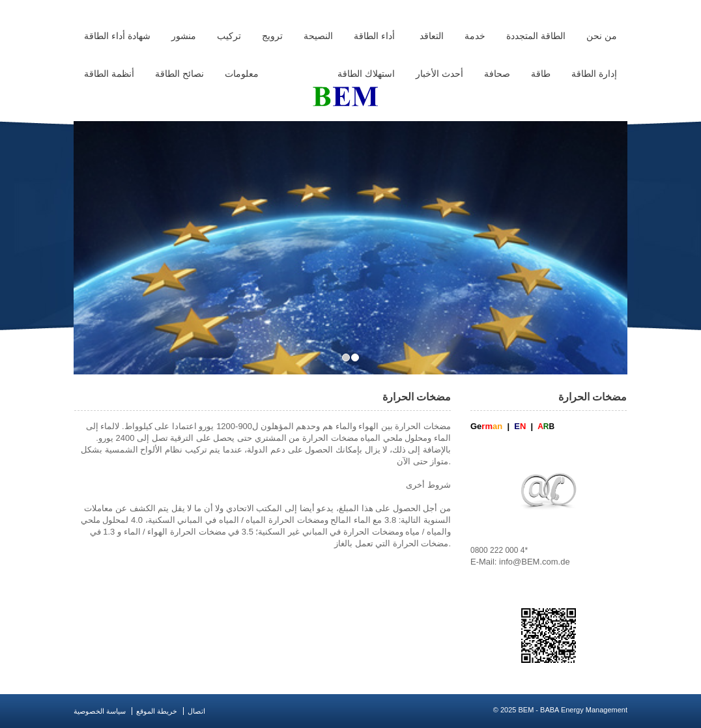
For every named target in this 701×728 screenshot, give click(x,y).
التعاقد (432, 36)
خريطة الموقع (157, 711)
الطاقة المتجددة (536, 36)
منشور (184, 36)
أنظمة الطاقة (109, 74)
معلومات (242, 74)
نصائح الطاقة (179, 74)
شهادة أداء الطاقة (117, 36)
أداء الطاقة (374, 36)
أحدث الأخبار (439, 74)
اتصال (196, 711)
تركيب (229, 36)
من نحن (602, 36)
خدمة (475, 36)
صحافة (497, 74)
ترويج (272, 36)
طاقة (541, 74)
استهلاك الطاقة (366, 74)
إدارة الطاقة (594, 74)
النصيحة (318, 36)
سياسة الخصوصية (100, 711)
